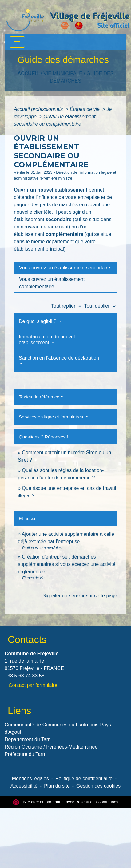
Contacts (27, 640)
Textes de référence (39, 397)
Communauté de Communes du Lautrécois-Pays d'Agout (58, 728)
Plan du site (57, 786)
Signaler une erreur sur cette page (80, 596)
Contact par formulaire (33, 685)
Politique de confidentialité (84, 779)
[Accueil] (68, 17)
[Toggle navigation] (17, 42)
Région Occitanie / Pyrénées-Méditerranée (51, 747)
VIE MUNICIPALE (63, 73)
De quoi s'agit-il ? (38, 321)
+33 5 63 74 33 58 (24, 676)
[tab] (65, 268)
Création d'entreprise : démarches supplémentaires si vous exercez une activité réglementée (67, 564)
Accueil (28, 73)
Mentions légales (30, 779)
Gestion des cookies (98, 786)
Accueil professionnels (39, 109)
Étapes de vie (85, 109)
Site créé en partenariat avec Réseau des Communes (66, 802)
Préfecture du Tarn (25, 754)
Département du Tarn (28, 739)
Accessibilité (24, 786)
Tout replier (68, 306)
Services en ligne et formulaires (52, 417)
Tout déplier (101, 306)
